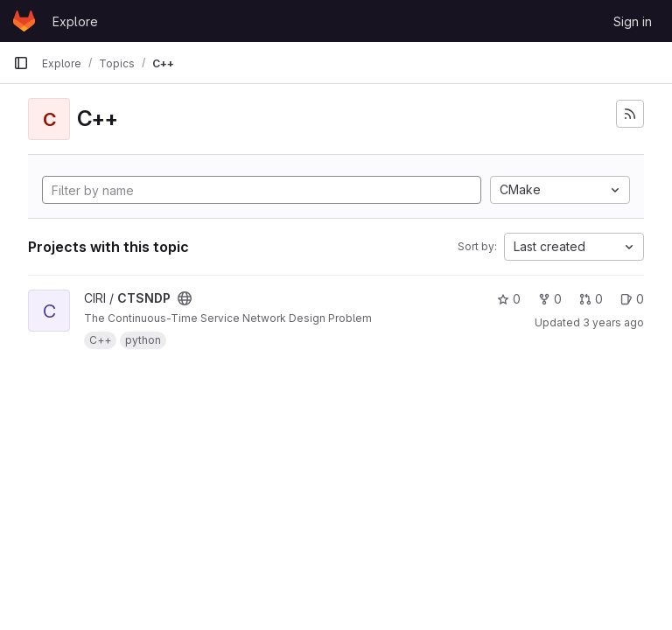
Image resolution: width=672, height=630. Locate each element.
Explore (75, 21)
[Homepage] (24, 21)
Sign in (633, 21)
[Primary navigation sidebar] (21, 63)
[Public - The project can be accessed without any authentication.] (185, 298)
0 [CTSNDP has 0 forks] (550, 299)
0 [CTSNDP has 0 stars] (509, 299)
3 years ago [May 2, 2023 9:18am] (613, 322)
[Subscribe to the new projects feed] (630, 114)
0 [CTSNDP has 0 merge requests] (591, 299)
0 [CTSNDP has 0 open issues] (632, 299)
